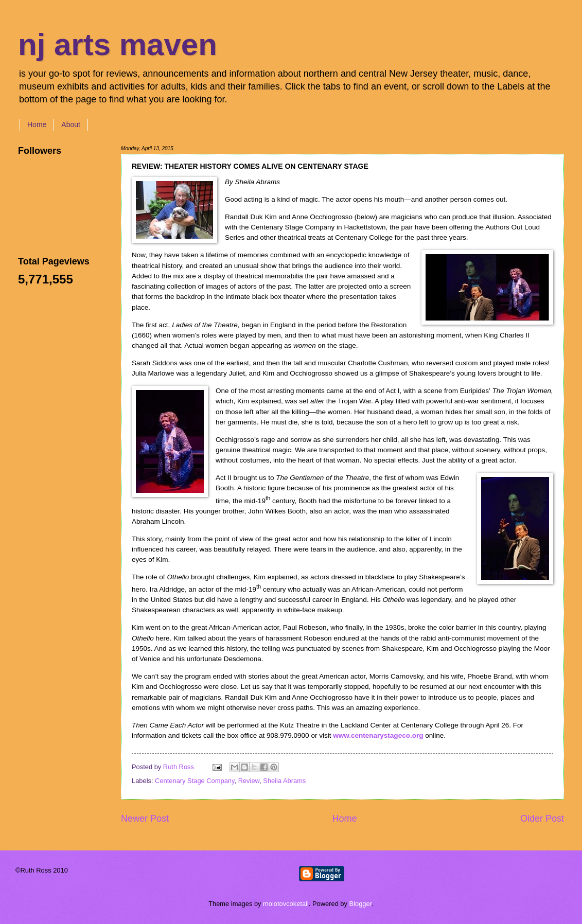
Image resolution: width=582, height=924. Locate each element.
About (71, 125)
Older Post (542, 819)
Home (37, 125)
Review (249, 781)
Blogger (361, 904)
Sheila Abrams (284, 781)
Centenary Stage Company (195, 781)
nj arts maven (118, 45)
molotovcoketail (286, 904)
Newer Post (145, 819)
